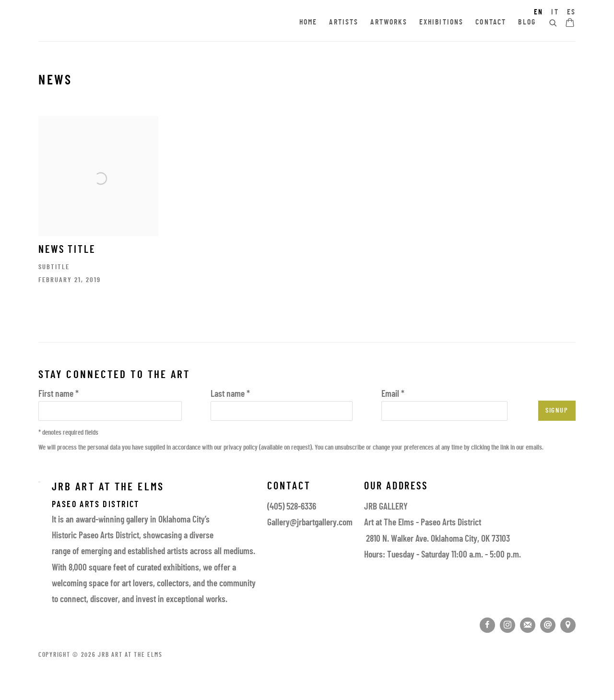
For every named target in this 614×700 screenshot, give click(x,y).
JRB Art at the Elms (125, 23)
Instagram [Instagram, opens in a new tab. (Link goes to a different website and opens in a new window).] (508, 625)
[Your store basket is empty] (570, 24)
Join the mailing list (528, 625)
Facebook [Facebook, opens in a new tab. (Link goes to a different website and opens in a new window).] (487, 625)
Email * (393, 395)
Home (308, 23)
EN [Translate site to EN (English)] (538, 12)
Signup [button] (557, 411)
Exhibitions (442, 23)
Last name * (230, 395)
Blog (527, 23)
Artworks (389, 23)
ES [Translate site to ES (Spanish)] (571, 12)
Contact (491, 23)
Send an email (548, 625)
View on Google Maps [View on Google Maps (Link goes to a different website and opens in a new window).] (568, 625)
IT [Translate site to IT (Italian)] (555, 12)
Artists (344, 23)
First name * (59, 395)
